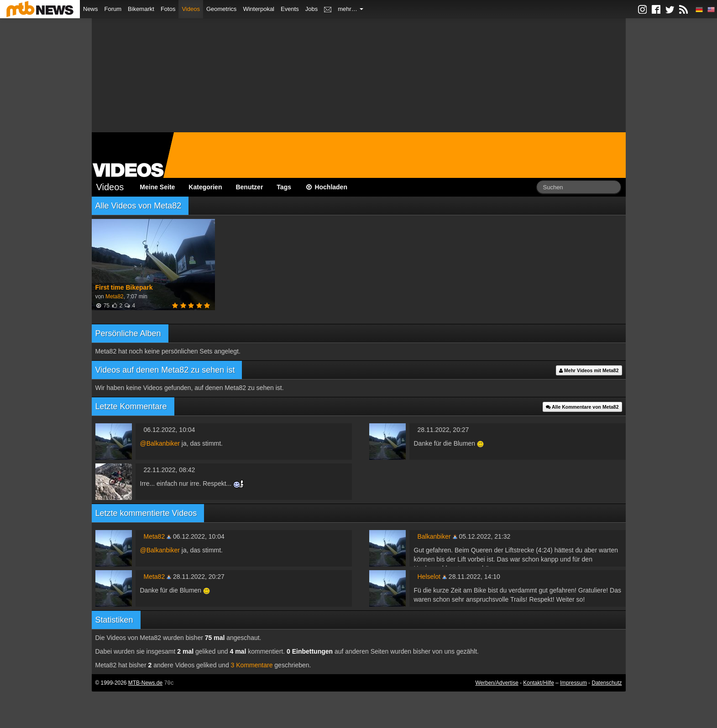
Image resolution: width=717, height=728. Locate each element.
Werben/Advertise (497, 683)
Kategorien (205, 187)
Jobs (311, 9)
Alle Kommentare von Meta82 (582, 407)
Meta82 (115, 296)
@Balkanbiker (160, 443)
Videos (191, 9)
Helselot (429, 577)
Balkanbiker (434, 536)
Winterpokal (259, 9)
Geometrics (221, 9)
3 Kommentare (252, 665)
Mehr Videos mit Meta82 (589, 370)
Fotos (168, 9)
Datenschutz (607, 683)
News (91, 9)
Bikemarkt (141, 9)
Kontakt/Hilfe (538, 683)
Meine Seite (157, 187)
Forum (113, 9)
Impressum (573, 683)
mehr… (351, 9)
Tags (284, 187)
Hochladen (326, 187)
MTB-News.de (145, 683)
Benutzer (249, 187)
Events (290, 9)
